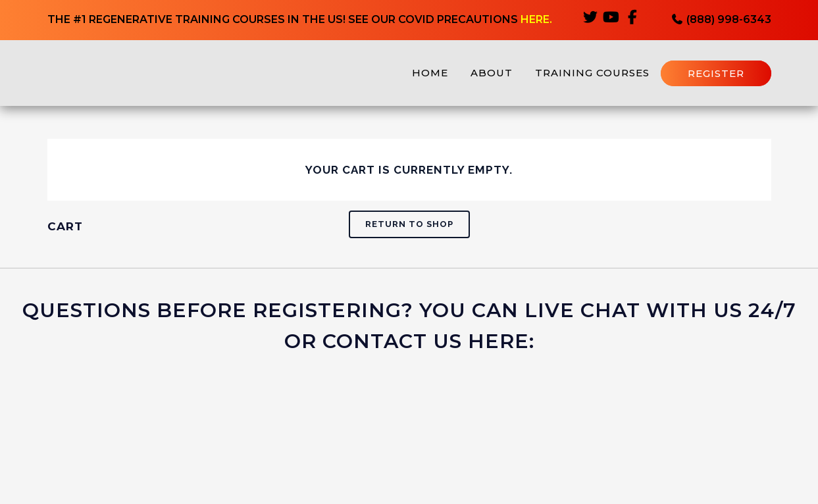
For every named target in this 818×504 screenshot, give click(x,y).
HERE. (536, 20)
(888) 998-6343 (721, 20)
